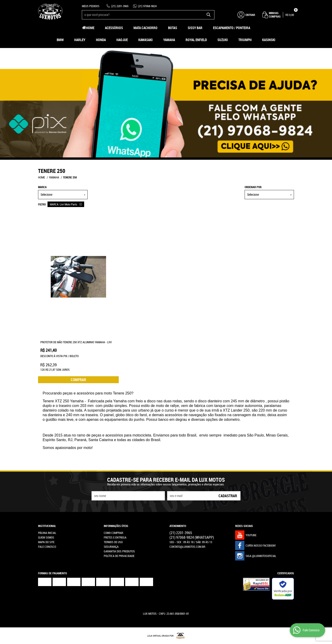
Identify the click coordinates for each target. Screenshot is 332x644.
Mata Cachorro (145, 28)
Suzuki (223, 40)
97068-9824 (147, 6)
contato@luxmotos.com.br (187, 547)
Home (90, 28)
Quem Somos (46, 537)
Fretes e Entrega (115, 537)
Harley (80, 40)
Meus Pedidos (91, 6)
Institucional (47, 526)
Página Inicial (47, 533)
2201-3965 (120, 6)
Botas (173, 28)
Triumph (245, 40)
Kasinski (269, 40)
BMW (60, 40)
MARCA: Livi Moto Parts (64, 204)
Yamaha (169, 40)
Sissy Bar (195, 28)
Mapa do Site (46, 542)
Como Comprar (113, 533)
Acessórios (114, 28)
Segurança (111, 547)
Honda (101, 40)
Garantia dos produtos (119, 551)
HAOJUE (122, 40)
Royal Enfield (196, 40)
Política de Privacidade (119, 556)
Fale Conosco (47, 547)
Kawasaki (145, 40)
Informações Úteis (116, 526)
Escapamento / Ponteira (232, 28)
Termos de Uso (113, 542)
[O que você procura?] (209, 15)
